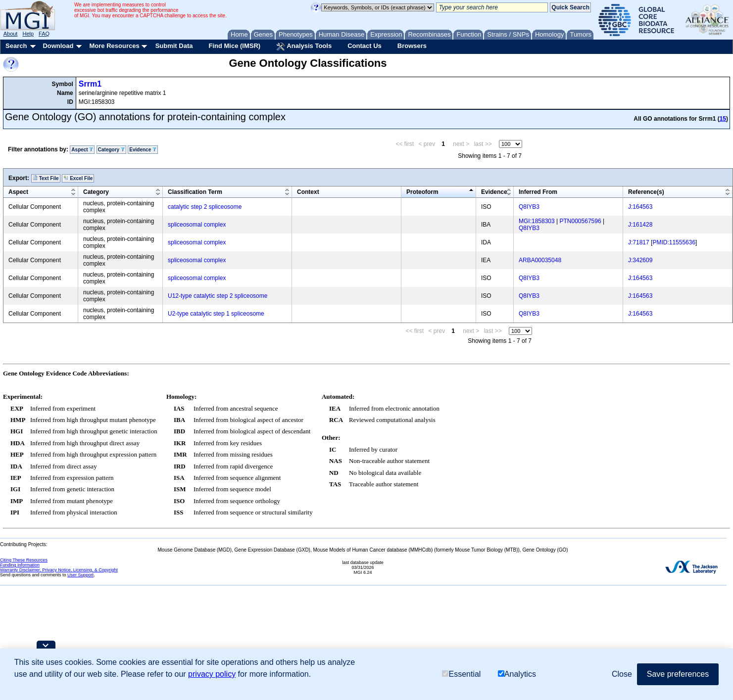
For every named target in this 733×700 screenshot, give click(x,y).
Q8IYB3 (529, 207)
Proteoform (422, 192)
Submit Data (174, 46)
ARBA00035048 (540, 260)
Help (28, 34)
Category (111, 150)
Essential (461, 674)
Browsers (412, 46)
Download (58, 46)
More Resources (114, 46)
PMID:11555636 (674, 242)
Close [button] (622, 674)
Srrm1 (90, 84)
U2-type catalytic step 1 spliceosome (216, 314)
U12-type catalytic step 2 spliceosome (218, 296)
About (11, 34)
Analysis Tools (304, 47)
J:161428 (640, 225)
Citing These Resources (24, 560)
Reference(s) (646, 192)
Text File (46, 178)
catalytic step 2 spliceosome (205, 207)
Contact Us (365, 46)
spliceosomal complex (197, 225)
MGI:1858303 (537, 221)
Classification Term (195, 192)
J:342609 (640, 260)
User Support (80, 575)
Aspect (82, 150)
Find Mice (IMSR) (234, 46)
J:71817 (639, 242)
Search (16, 46)
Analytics (517, 674)
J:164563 (640, 207)
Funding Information (20, 565)
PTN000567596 (581, 221)
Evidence (143, 150)
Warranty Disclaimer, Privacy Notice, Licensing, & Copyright (59, 570)
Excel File (78, 178)
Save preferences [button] (678, 674)
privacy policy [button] (212, 674)
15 (723, 119)
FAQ (44, 34)
